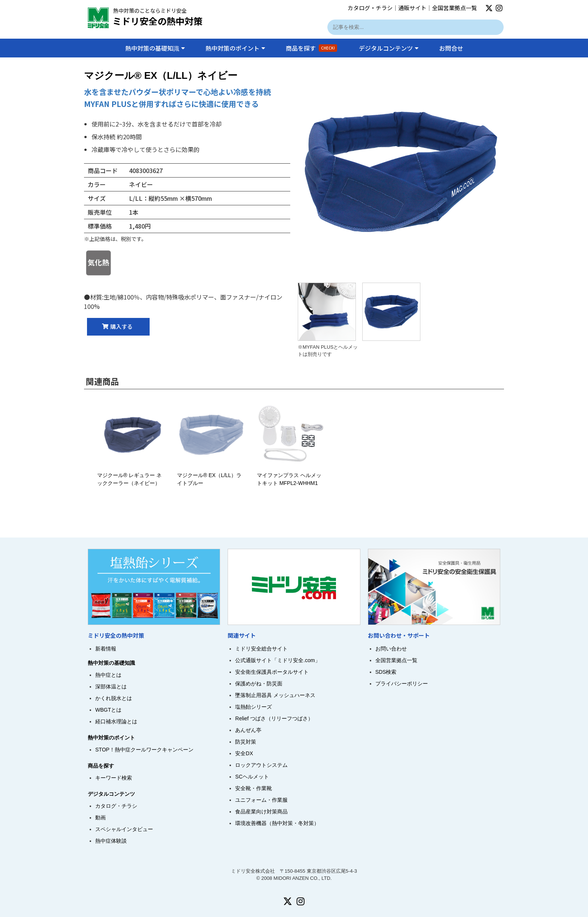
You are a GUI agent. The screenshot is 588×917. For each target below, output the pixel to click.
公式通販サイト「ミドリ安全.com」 (277, 660)
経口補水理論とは (116, 721)
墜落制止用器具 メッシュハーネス (275, 695)
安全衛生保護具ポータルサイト (272, 672)
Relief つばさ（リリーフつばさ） (274, 718)
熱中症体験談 (111, 841)
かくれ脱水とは (114, 698)
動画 (100, 818)
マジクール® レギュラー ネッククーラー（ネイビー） (131, 475)
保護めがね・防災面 (259, 684)
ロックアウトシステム (261, 765)
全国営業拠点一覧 (454, 8)
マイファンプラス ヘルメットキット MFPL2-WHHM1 (291, 475)
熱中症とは (108, 675)
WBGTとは (108, 710)
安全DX (244, 753)
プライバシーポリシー (402, 684)
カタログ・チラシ (370, 8)
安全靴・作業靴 (253, 788)
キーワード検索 (114, 778)
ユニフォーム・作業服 (261, 800)
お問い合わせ (391, 649)
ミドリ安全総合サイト (261, 649)
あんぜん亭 (248, 730)
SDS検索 (386, 672)
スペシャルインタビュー (124, 829)
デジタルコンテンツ (389, 48)
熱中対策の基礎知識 (155, 48)
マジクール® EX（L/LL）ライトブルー (211, 475)
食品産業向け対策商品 (261, 812)
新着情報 (106, 649)
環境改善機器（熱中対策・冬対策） (277, 823)
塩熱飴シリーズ (253, 707)
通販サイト (412, 8)
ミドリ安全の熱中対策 (157, 21)
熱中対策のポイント (235, 48)
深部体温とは (111, 687)
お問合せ (451, 48)
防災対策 (246, 742)
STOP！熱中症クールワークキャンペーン (144, 750)
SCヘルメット (252, 777)
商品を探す (311, 48)
